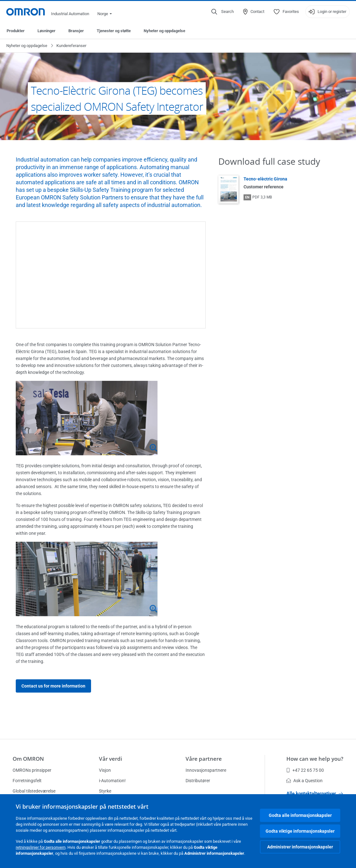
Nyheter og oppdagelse (164, 31)
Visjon (105, 770)
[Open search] (223, 12)
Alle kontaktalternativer (315, 794)
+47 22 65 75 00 (305, 770)
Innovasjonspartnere (206, 770)
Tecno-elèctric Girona (265, 179)
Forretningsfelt (27, 781)
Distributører (198, 781)
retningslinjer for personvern (41, 847)
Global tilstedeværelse (34, 791)
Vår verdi (111, 759)
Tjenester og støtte (114, 31)
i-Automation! (112, 781)
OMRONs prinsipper (32, 770)
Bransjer (76, 31)
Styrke (105, 791)
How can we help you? (315, 759)
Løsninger (46, 31)
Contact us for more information (53, 686)
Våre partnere (204, 759)
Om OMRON (28, 759)
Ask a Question (304, 781)
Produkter (16, 31)
